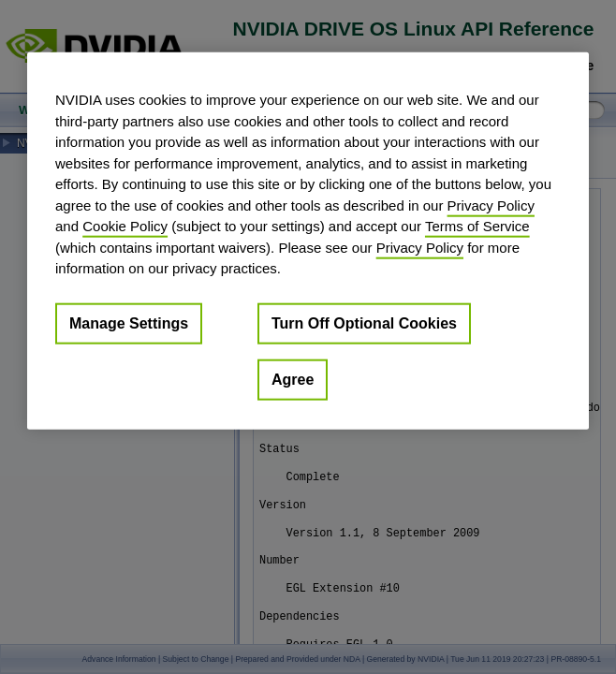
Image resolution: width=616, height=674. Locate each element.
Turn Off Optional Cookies (364, 322)
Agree (293, 379)
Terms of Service (477, 226)
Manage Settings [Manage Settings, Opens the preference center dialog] (129, 322)
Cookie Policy (125, 226)
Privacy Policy (491, 205)
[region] (308, 241)
